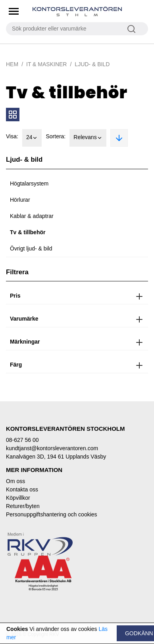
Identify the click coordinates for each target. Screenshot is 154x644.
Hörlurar (20, 200)
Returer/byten (23, 506)
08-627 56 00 (22, 440)
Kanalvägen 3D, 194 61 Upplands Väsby (56, 457)
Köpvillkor (18, 498)
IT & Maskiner (46, 64)
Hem (12, 64)
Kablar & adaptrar (32, 216)
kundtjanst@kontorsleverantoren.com (52, 448)
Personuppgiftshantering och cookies (52, 514)
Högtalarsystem (29, 183)
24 (32, 138)
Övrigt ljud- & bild (31, 248)
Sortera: (56, 136)
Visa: (12, 136)
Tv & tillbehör (28, 232)
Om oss (15, 481)
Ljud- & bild (92, 64)
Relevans (88, 138)
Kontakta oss (22, 489)
